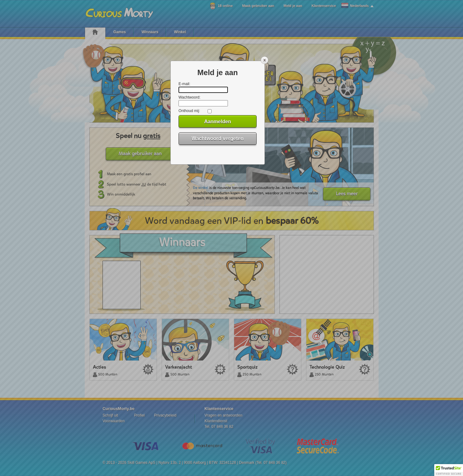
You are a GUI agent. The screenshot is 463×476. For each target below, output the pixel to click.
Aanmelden (218, 122)
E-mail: (184, 84)
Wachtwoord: (189, 97)
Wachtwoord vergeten (218, 138)
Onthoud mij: (189, 111)
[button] (449, 470)
